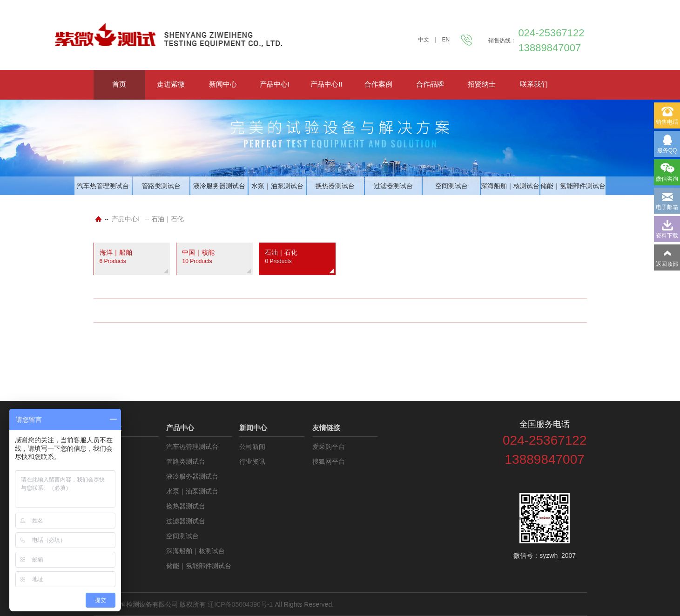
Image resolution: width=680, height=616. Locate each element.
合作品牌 (430, 84)
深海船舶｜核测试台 (510, 186)
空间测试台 (451, 186)
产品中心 (180, 428)
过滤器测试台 (393, 186)
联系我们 (534, 84)
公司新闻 (252, 447)
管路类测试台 (161, 186)
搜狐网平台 (329, 461)
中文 (424, 40)
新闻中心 (223, 84)
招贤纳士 (482, 84)
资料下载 (107, 461)
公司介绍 (107, 447)
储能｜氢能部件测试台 (573, 186)
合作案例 (378, 84)
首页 (119, 84)
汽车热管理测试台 (103, 186)
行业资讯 (252, 461)
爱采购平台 (329, 447)
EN (446, 40)
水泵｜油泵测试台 (277, 186)
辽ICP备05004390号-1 (240, 604)
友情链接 (326, 428)
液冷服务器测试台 (219, 186)
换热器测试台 (335, 186)
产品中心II (326, 84)
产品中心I (275, 84)
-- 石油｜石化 (164, 219)
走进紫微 (171, 84)
